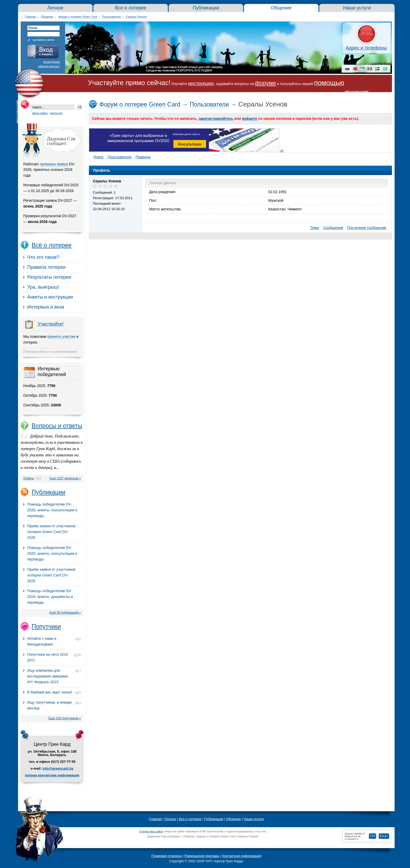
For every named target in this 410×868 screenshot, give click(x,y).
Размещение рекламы (202, 856)
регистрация (52, 62)
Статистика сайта (151, 831)
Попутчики (46, 626)
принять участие (61, 337)
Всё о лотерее (52, 245)
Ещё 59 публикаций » (65, 613)
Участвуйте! (51, 324)
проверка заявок (54, 164)
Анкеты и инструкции (50, 297)
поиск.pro (56, 113)
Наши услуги (254, 819)
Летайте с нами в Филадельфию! (54, 641)
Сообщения (333, 228)
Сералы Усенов (136, 17)
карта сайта (40, 113)
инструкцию (201, 83)
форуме (265, 83)
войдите (250, 119)
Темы (315, 228)
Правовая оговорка (167, 856)
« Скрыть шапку (357, 91)
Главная (30, 17)
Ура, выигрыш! (43, 287)
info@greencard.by (58, 768)
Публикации (49, 492)
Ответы (29, 478)
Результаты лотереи (49, 277)
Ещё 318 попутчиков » (65, 718)
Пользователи (111, 17)
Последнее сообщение (367, 228)
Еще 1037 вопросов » (65, 479)
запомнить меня (43, 40)
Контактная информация (242, 856)
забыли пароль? (49, 66)
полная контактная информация (52, 775)
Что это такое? (43, 257)
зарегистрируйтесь (216, 119)
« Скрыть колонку (17, 112)
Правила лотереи (46, 267)
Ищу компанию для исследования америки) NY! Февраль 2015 (54, 676)
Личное (170, 819)
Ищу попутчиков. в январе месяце (54, 705)
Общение (47, 17)
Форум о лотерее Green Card (78, 17)
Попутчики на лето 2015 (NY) (54, 657)
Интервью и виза (46, 307)
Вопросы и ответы (57, 426)
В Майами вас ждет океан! (54, 693)
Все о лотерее (190, 819)
